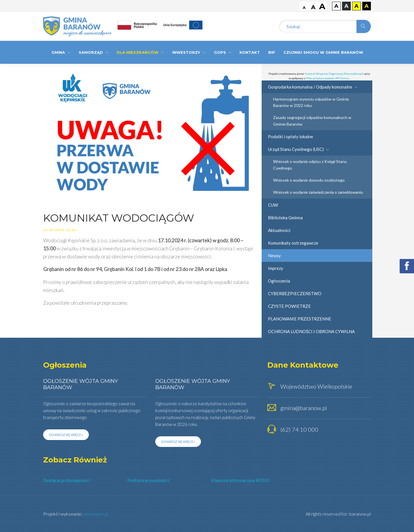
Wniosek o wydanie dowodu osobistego (309, 180)
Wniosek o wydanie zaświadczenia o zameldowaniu (318, 192)
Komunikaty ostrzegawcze (293, 243)
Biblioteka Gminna (285, 218)
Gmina (61, 52)
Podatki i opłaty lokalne (291, 137)
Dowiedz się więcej (66, 435)
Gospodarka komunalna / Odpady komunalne (313, 87)
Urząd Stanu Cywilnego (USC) (298, 149)
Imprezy (276, 268)
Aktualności (279, 230)
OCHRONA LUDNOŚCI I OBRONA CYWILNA (311, 331)
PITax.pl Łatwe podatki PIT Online (327, 78)
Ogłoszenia (279, 281)
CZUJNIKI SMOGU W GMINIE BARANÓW (323, 52)
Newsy (274, 256)
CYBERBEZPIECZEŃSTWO (295, 293)
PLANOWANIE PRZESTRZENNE (300, 319)
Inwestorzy (189, 52)
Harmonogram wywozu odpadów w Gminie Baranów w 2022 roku (311, 102)
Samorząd (94, 52)
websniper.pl (96, 514)
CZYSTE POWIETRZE (289, 306)
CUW (273, 205)
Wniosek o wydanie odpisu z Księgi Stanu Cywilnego (310, 165)
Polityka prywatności (148, 480)
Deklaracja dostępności (66, 480)
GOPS (223, 52)
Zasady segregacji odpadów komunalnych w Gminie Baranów (312, 121)
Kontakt (250, 52)
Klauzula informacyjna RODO (240, 480)
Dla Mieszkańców (140, 52)
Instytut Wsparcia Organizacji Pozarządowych (334, 74)
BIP (272, 52)
